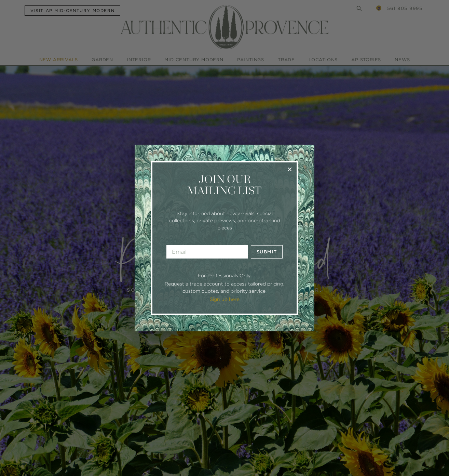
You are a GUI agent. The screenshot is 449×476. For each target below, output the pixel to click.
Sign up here (225, 299)
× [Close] (290, 169)
